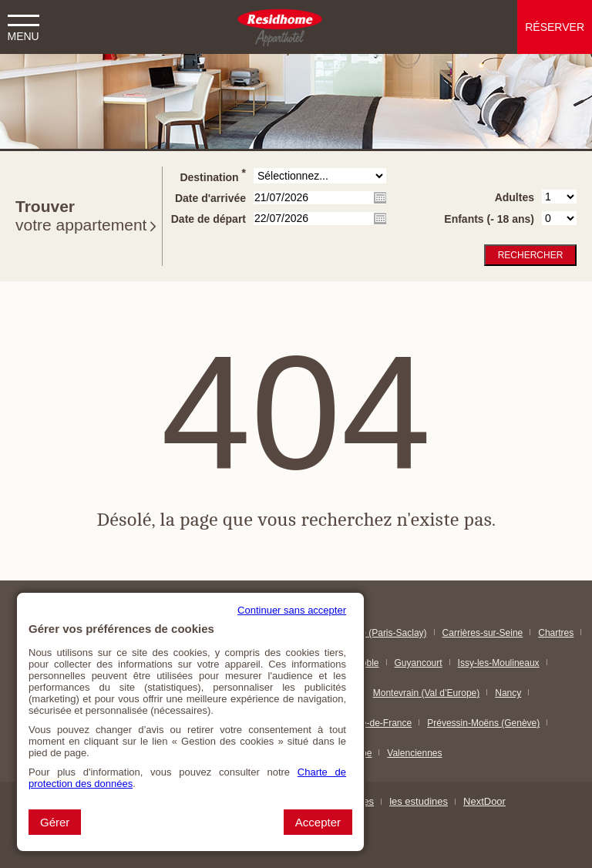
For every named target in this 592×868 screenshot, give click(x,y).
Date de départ (209, 219)
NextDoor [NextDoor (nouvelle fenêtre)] (484, 801)
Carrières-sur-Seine (483, 633)
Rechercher (531, 255)
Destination (213, 175)
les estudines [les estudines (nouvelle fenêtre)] (419, 801)
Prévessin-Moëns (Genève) (483, 723)
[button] (23, 23)
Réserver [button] (555, 27)
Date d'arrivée (210, 198)
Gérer (55, 822)
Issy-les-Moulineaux (499, 663)
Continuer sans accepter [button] (292, 610)
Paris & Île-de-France (368, 723)
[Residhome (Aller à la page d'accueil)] (280, 27)
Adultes (515, 197)
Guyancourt (419, 663)
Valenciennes (414, 753)
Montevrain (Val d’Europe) (427, 693)
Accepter (318, 822)
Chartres (556, 633)
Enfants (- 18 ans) (489, 219)
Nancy (508, 693)
